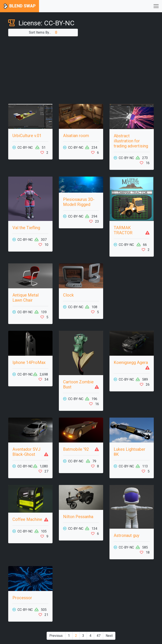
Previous (56, 636)
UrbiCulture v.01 (27, 136)
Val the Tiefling (26, 228)
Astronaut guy (126, 535)
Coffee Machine (27, 519)
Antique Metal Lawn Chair (26, 298)
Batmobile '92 (76, 449)
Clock (68, 295)
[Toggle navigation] (156, 6)
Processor (22, 598)
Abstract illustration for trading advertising (131, 141)
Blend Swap (20, 6)
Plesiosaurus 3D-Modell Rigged (79, 202)
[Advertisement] (81, 70)
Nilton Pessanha (78, 517)
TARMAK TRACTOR (123, 230)
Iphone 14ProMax (29, 362)
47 (99, 636)
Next (109, 636)
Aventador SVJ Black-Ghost (26, 452)
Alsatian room (76, 136)
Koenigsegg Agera (131, 362)
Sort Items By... (43, 32)
